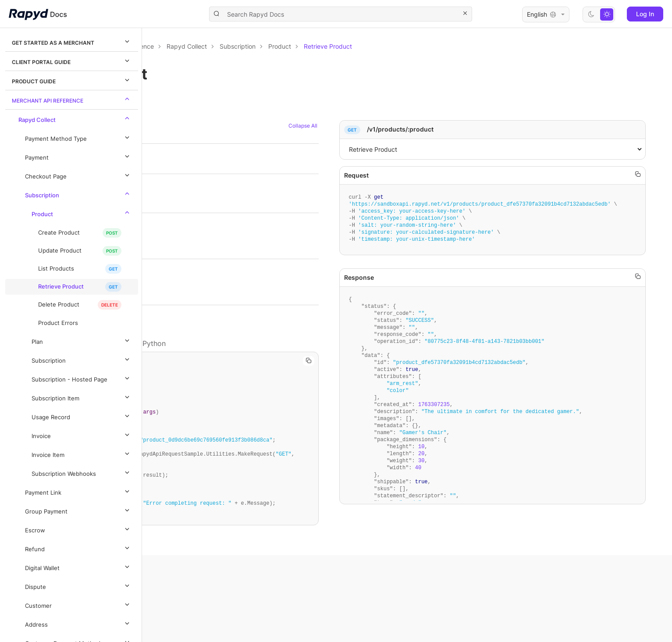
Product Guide (72, 80)
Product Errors (58, 323)
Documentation (192, 46)
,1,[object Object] (528, 149)
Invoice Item (82, 453)
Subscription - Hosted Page (82, 378)
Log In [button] (645, 14)
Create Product (59, 233)
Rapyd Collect (75, 118)
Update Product (60, 251)
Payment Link (78, 491)
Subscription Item (82, 397)
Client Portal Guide (72, 61)
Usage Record (82, 416)
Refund (78, 548)
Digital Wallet (78, 567)
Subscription (78, 194)
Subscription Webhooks (82, 472)
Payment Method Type (78, 137)
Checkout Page (78, 175)
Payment (78, 156)
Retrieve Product (61, 287)
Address (78, 623)
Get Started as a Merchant (72, 41)
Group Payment (78, 510)
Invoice (82, 435)
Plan (82, 340)
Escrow (78, 529)
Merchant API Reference (72, 99)
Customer (78, 604)
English (546, 14)
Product (82, 213)
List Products (56, 269)
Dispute (78, 585)
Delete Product (59, 305)
